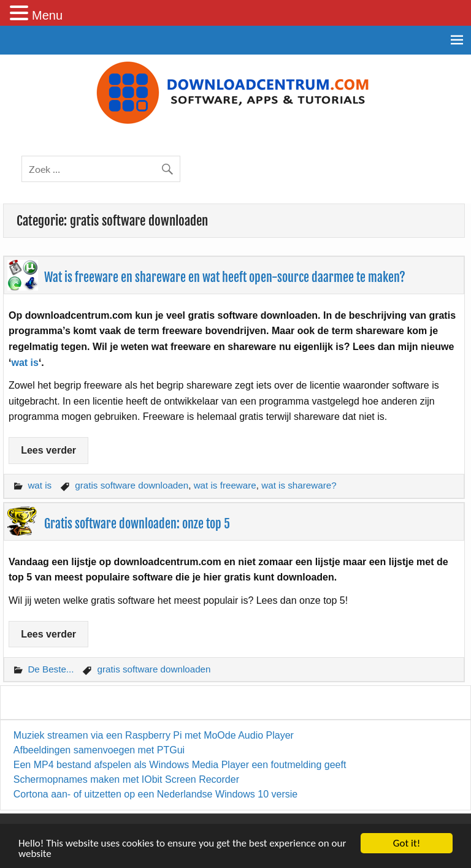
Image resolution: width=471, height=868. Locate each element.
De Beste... (51, 669)
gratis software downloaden (132, 485)
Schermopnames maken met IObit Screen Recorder (126, 779)
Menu (47, 15)
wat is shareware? (299, 485)
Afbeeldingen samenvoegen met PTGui (99, 750)
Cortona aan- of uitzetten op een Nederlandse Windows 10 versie (155, 794)
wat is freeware (225, 485)
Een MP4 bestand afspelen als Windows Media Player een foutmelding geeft (180, 765)
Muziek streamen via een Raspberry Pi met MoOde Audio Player (154, 735)
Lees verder (48, 450)
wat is (25, 363)
